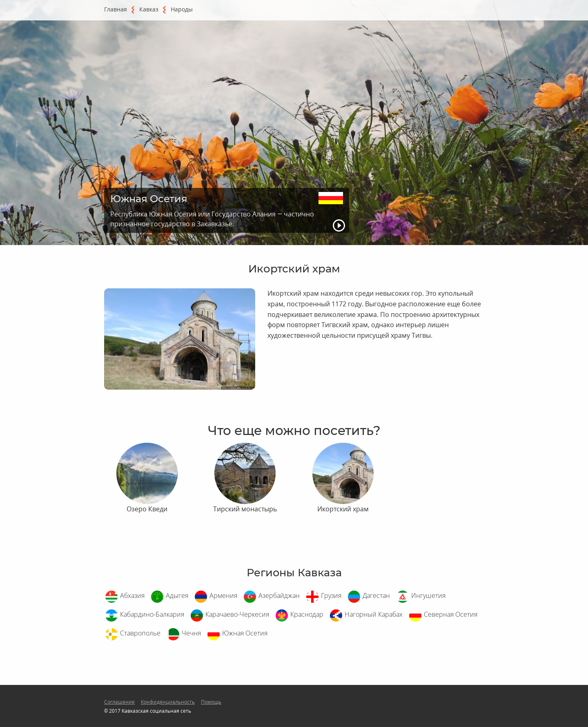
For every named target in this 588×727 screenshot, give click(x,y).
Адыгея (177, 595)
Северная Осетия (451, 614)
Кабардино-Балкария (152, 614)
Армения (223, 595)
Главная (116, 9)
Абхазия (132, 595)
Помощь (211, 702)
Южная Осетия (245, 633)
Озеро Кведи (147, 509)
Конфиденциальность (168, 702)
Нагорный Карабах (374, 614)
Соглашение (119, 702)
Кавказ (149, 9)
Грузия (331, 595)
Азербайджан (279, 595)
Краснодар (307, 614)
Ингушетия (428, 595)
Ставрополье (140, 633)
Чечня (191, 633)
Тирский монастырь (245, 509)
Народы (182, 9)
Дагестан (376, 595)
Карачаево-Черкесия (237, 614)
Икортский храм (343, 509)
